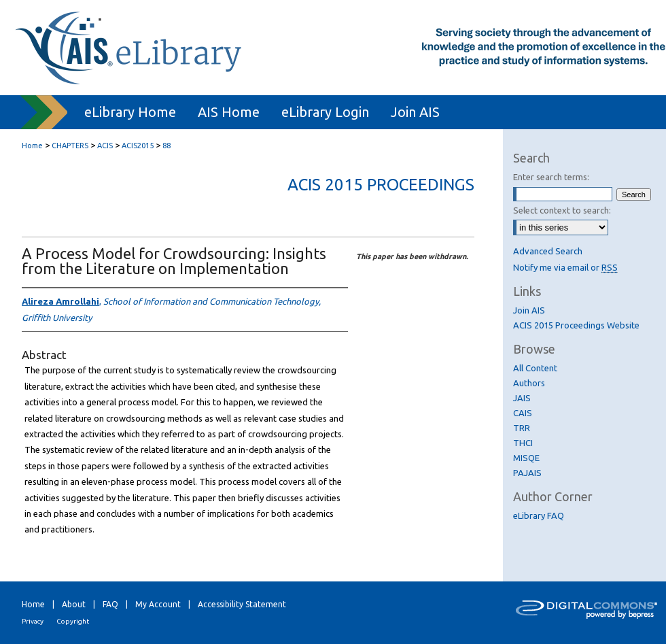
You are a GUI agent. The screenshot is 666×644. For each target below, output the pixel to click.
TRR (522, 428)
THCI (523, 443)
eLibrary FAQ (539, 515)
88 (166, 146)
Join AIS (529, 310)
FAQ (110, 604)
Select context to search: (562, 210)
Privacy (33, 621)
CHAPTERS (70, 146)
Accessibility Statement (242, 604)
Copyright (73, 621)
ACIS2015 (138, 146)
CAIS (523, 413)
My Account (158, 604)
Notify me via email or (565, 267)
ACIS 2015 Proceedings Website (576, 325)
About (74, 604)
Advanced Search (548, 251)
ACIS (105, 146)
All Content (535, 368)
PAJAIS (527, 473)
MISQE (526, 458)
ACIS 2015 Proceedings (381, 185)
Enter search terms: (551, 177)
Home (32, 146)
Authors (529, 383)
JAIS (522, 398)
